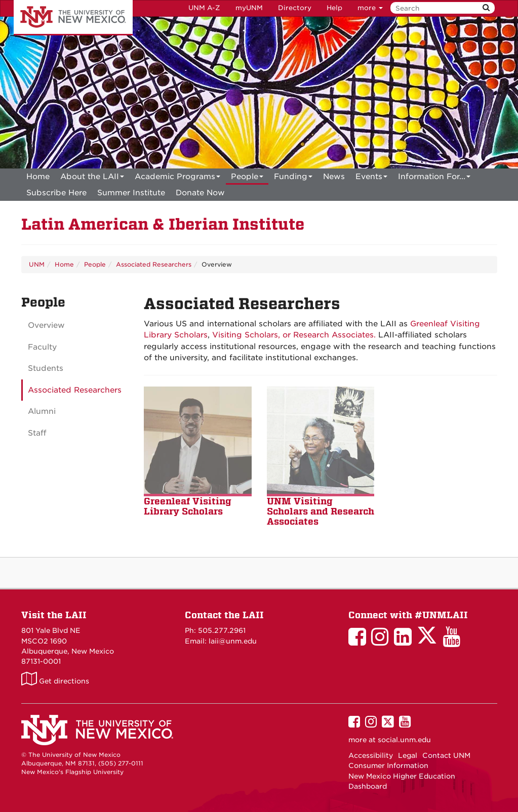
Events (371, 178)
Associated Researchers (154, 264)
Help (334, 8)
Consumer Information (388, 765)
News (334, 177)
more (370, 8)
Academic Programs (177, 178)
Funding (293, 178)
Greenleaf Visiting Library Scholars (188, 506)
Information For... (434, 178)
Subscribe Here (56, 193)
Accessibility (371, 755)
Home (38, 177)
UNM (37, 264)
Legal (408, 755)
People (247, 178)
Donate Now (200, 193)
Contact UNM (446, 755)
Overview (46, 325)
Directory (295, 8)
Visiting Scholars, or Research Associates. (294, 335)
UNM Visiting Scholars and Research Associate (321, 511)
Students (46, 368)
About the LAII (92, 178)
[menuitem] (38, 177)
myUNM (249, 8)
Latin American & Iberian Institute (163, 224)
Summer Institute (131, 193)
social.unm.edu (404, 740)
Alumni (42, 411)
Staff (37, 433)
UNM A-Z (204, 8)
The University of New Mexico (73, 18)
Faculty (42, 347)
